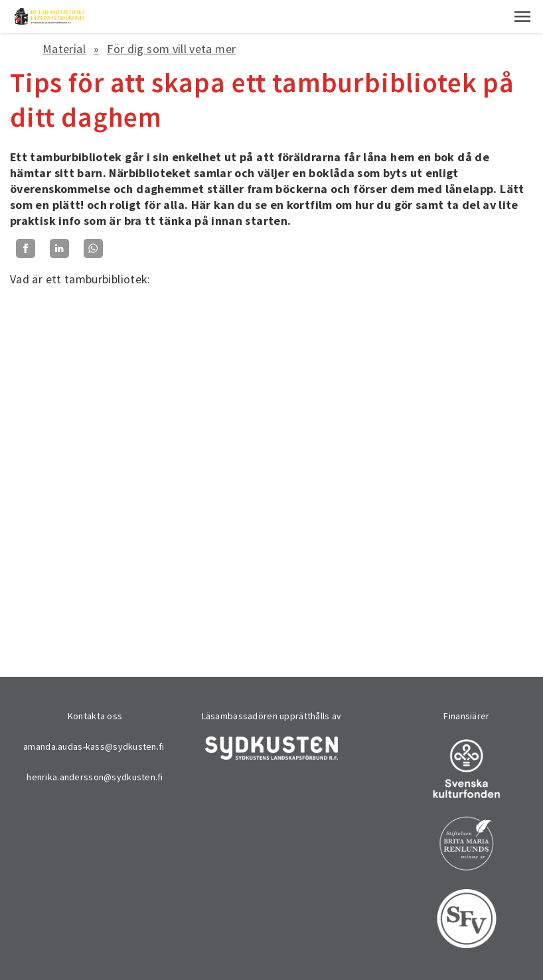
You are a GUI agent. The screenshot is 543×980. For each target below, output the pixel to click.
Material (64, 49)
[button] (522, 17)
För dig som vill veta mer (171, 49)
